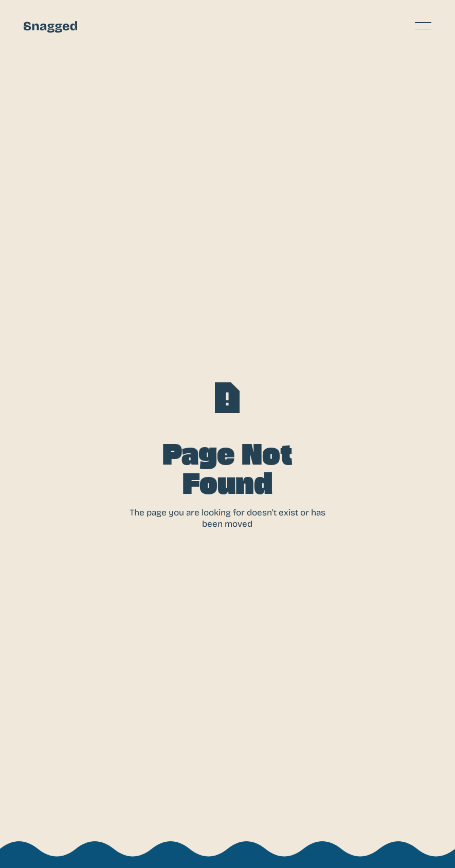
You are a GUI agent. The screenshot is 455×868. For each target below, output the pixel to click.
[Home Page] (50, 26)
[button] (423, 26)
